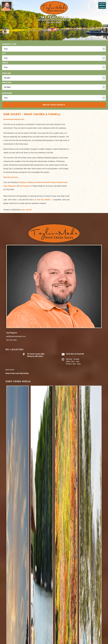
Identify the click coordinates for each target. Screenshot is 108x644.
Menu (102, 5)
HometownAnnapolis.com (14, 119)
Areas (5, 63)
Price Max (7, 83)
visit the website (44, 200)
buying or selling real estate (30, 182)
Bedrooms (7, 93)
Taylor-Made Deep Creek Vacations (54, 8)
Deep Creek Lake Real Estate (17, 373)
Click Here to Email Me (75, 354)
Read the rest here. (11, 177)
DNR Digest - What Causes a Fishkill (32, 114)
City (4, 53)
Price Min (6, 73)
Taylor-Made (54, 233)
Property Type (9, 44)
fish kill (29, 210)
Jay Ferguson (25, 186)
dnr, (24, 210)
